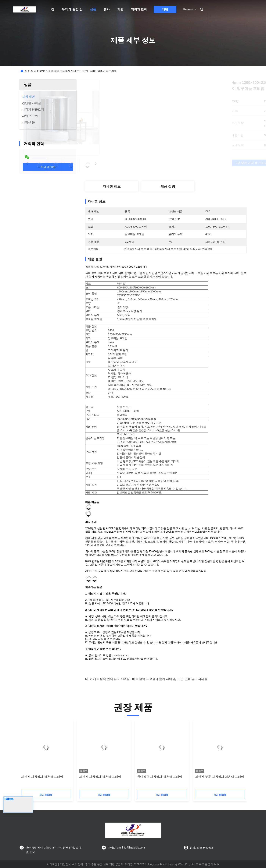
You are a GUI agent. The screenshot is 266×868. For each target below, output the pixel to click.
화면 (120, 9)
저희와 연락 (139, 9)
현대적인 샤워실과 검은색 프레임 (160, 777)
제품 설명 (168, 186)
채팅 (165, 9)
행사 (107, 9)
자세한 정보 (112, 186)
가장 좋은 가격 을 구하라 (189, 163)
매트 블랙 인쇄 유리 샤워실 (111, 679)
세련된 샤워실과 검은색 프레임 (42, 777)
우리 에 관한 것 (72, 9)
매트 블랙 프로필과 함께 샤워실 (154, 679)
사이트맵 (52, 864)
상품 (93, 9)
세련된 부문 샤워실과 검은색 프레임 (220, 777)
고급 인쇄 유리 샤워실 (192, 679)
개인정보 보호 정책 (72, 864)
